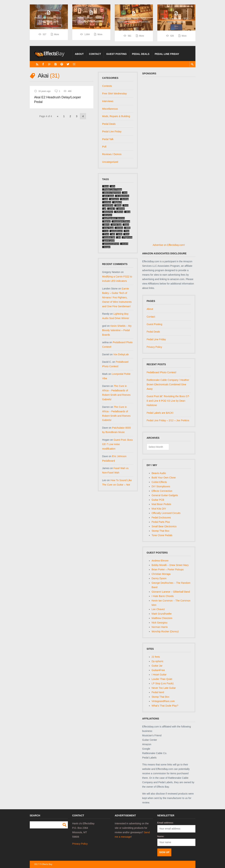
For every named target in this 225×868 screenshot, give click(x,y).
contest (108, 202)
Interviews (108, 101)
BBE (128, 228)
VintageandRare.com (163, 701)
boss (106, 186)
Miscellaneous (110, 109)
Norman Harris (160, 627)
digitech (118, 202)
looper (107, 247)
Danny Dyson (159, 578)
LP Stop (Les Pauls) (163, 683)
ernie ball (117, 225)
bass (127, 225)
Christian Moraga (161, 574)
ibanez (107, 221)
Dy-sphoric (158, 661)
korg (127, 234)
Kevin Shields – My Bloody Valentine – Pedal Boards (117, 330)
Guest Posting (116, 54)
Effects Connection (162, 491)
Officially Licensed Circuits (166, 513)
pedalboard (117, 231)
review (120, 228)
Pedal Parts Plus (161, 522)
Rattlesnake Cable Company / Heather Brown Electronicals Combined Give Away (168, 384)
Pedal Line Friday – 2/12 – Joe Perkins (168, 420)
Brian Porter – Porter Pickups (168, 569)
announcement (112, 244)
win (113, 234)
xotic (120, 234)
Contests (107, 86)
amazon (115, 199)
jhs (119, 237)
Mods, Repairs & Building (116, 116)
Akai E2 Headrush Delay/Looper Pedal (58, 99)
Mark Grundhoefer (162, 614)
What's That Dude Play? (165, 706)
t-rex (106, 231)
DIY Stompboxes (161, 486)
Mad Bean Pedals (161, 504)
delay (119, 205)
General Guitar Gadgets (165, 495)
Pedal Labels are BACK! (160, 413)
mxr (126, 193)
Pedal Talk (108, 139)
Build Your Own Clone (164, 478)
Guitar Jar (157, 666)
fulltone (120, 212)
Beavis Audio (159, 473)
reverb (125, 244)
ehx (113, 186)
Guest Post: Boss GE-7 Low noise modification (118, 444)
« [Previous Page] (58, 116)
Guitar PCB (158, 500)
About (79, 54)
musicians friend (122, 221)
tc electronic (123, 196)
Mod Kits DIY (159, 509)
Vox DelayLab (121, 354)
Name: (161, 836)
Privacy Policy (154, 347)
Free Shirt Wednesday (115, 94)
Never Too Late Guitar (164, 688)
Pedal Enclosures (161, 517)
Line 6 (112, 209)
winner (121, 209)
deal (128, 212)
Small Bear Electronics (164, 526)
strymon (108, 215)
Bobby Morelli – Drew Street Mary (170, 565)
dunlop (125, 199)
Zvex (106, 234)
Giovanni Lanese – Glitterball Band (171, 592)
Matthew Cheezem (162, 618)
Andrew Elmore (160, 561)
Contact (95, 54)
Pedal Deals (141, 54)
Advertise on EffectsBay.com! (169, 245)
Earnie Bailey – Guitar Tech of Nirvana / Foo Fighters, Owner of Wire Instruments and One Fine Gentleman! (117, 297)
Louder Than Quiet (162, 679)
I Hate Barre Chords (163, 596)
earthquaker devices (114, 218)
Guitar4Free (158, 670)
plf (105, 209)
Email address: (166, 823)
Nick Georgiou (160, 623)
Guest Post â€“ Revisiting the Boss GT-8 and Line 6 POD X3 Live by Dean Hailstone (168, 401)
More (57, 36)
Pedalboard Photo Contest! (162, 372)
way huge (109, 228)
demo (107, 225)
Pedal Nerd (158, 692)
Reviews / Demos (112, 154)
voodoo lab (110, 237)
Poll (104, 147)
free (127, 231)
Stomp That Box (161, 531)
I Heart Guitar (159, 675)
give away (109, 196)
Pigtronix (128, 237)
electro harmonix (112, 193)
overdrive (109, 205)
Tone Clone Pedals (162, 535)
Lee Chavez (158, 609)
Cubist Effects (159, 482)
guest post (109, 241)
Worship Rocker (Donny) (165, 631)
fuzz (126, 205)
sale (106, 199)
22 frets (156, 657)
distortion (109, 212)
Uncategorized (110, 162)
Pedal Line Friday (167, 54)
